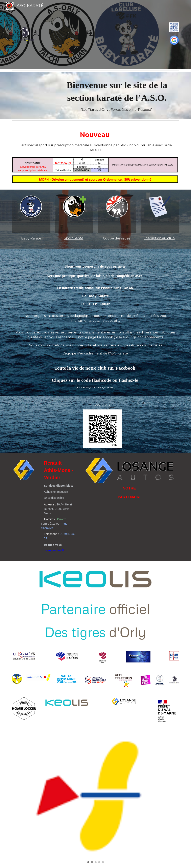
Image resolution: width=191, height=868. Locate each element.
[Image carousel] (96, 799)
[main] (117, 95)
